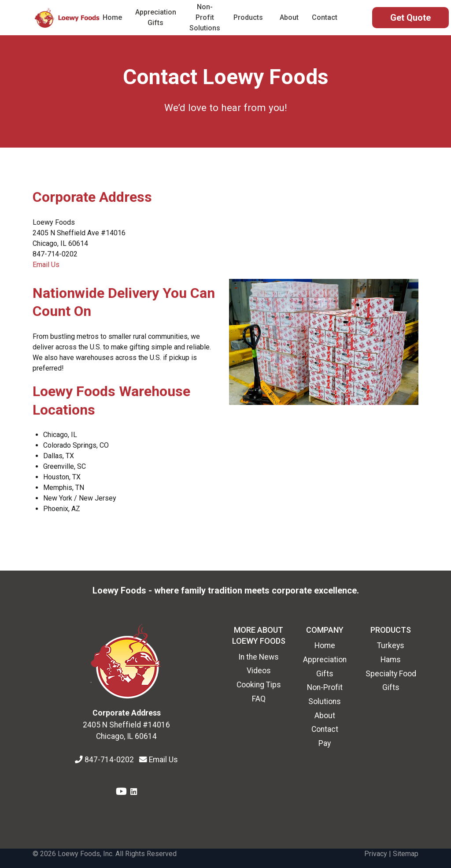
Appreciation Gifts (156, 17)
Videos (259, 671)
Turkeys (391, 645)
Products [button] (248, 17)
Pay (325, 743)
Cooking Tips (259, 685)
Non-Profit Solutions (205, 17)
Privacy (376, 854)
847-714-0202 (110, 760)
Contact (325, 17)
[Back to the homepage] (68, 18)
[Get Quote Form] (410, 18)
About (289, 17)
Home (112, 17)
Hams (391, 660)
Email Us (46, 265)
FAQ (259, 699)
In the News (259, 657)
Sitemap (406, 854)
